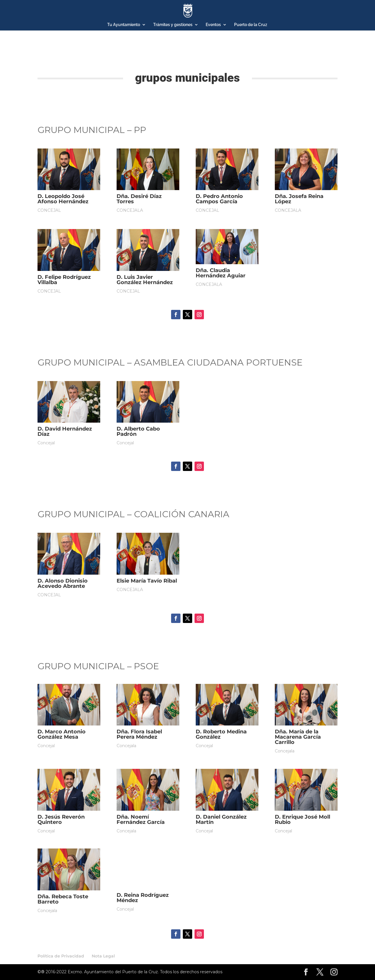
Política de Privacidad (61, 956)
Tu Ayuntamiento (124, 25)
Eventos (213, 25)
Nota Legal (103, 956)
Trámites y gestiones (173, 25)
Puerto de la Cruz (251, 25)
